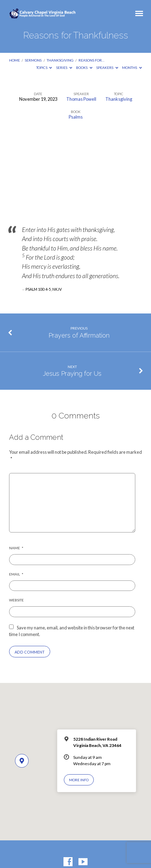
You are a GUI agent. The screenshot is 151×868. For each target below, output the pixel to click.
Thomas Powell (81, 99)
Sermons (33, 60)
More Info (79, 780)
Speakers (107, 68)
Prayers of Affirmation (79, 335)
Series (64, 68)
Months (132, 68)
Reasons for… (91, 60)
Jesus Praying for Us (72, 373)
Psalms (76, 117)
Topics (44, 68)
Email (16, 574)
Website (16, 600)
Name (16, 548)
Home (14, 60)
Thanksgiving (60, 60)
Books (84, 68)
